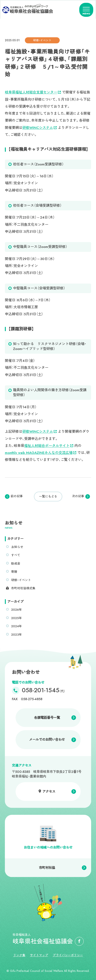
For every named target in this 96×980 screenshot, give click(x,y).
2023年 (17, 635)
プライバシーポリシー (68, 955)
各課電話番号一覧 (47, 718)
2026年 (17, 610)
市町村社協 (47, 868)
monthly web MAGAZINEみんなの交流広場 (41, 453)
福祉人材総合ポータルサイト (49, 446)
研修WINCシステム (40, 128)
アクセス (49, 792)
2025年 (17, 618)
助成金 (16, 564)
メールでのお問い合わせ (47, 740)
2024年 (17, 626)
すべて (16, 555)
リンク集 (19, 955)
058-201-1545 (43, 690)
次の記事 (78, 496)
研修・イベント (21, 580)
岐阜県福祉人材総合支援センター (33, 92)
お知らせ (17, 547)
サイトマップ (39, 955)
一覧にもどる (48, 496)
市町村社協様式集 (23, 588)
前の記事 (17, 496)
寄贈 (14, 572)
